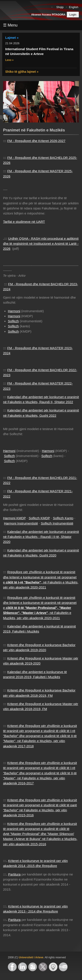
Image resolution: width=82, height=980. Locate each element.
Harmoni (14, 311)
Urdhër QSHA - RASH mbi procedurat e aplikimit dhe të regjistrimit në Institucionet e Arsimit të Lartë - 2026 (41, 244)
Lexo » (9, 60)
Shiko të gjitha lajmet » (22, 72)
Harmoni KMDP (14, 518)
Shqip (60, 7)
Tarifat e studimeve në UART (24, 222)
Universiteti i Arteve (31, 957)
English (74, 7)
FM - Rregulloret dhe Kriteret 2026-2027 (36, 141)
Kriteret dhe (16, 800)
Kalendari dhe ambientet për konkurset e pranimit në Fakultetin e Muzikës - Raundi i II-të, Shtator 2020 (41, 537)
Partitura (14, 874)
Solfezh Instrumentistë (57, 523)
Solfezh (13, 321)
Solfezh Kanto (63, 518)
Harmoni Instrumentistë (21, 523)
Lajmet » (12, 38)
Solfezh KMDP (39, 518)
